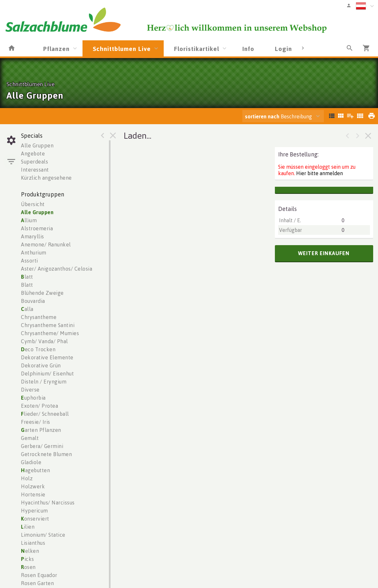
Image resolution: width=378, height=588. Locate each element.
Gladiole (31, 462)
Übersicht (33, 204)
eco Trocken (38, 349)
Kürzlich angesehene (46, 178)
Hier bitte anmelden (320, 173)
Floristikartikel (197, 49)
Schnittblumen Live (122, 49)
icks (28, 559)
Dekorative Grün (41, 365)
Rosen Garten (37, 583)
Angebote (33, 154)
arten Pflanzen (41, 430)
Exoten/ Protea (39, 406)
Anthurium (34, 253)
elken (30, 551)
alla (27, 309)
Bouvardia (33, 301)
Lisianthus (33, 543)
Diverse (30, 390)
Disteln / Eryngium (44, 382)
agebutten (35, 470)
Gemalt (30, 438)
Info (248, 49)
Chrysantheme (39, 317)
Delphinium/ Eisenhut (47, 374)
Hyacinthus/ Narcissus (48, 503)
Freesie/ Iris (36, 422)
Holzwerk (33, 486)
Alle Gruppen (37, 145)
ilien (28, 527)
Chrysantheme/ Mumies (50, 333)
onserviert (35, 519)
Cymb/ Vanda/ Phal (44, 341)
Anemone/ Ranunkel (46, 244)
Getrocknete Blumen (46, 454)
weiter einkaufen (324, 253)
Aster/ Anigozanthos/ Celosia (57, 269)
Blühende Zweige (42, 293)
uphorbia (33, 398)
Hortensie (33, 494)
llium (29, 220)
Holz (27, 478)
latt (27, 277)
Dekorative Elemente (47, 357)
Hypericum (34, 511)
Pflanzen (56, 49)
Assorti (29, 261)
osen (28, 567)
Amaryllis (33, 236)
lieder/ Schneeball (45, 414)
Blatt (27, 285)
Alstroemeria (37, 228)
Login (283, 49)
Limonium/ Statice (43, 535)
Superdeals (34, 162)
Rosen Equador (39, 575)
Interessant (35, 170)
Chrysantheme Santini (48, 325)
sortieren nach (263, 116)
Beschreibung (278, 116)
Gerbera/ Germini (42, 446)
